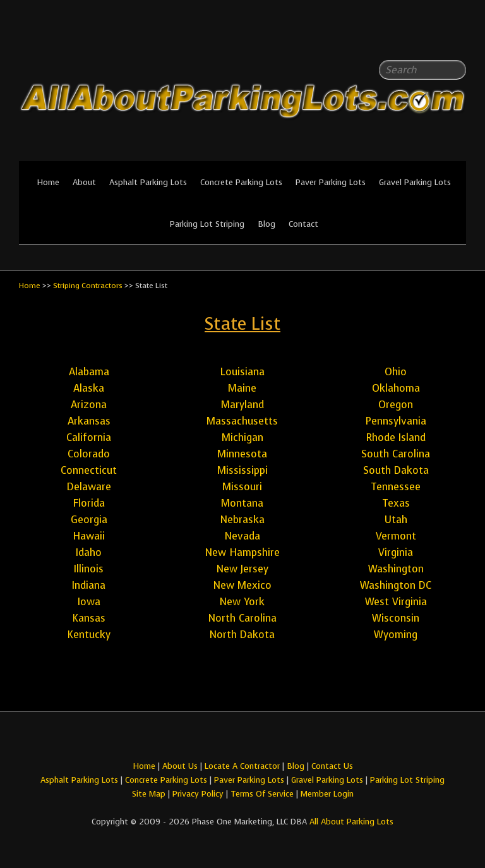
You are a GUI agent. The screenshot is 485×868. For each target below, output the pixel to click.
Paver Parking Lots (331, 182)
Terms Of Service (263, 794)
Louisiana (242, 372)
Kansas (89, 618)
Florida (89, 503)
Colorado (89, 454)
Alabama (89, 372)
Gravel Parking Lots (415, 182)
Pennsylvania (396, 421)
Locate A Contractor (242, 766)
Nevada (242, 536)
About (84, 182)
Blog (266, 224)
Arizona (89, 405)
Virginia (396, 552)
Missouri (242, 487)
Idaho (89, 552)
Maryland (242, 405)
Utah (396, 520)
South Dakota (396, 470)
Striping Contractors (88, 286)
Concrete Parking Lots (241, 182)
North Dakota (242, 635)
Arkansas (89, 421)
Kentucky (89, 635)
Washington (396, 569)
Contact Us (332, 766)
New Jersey (242, 569)
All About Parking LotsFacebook (431, 38)
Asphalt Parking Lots (148, 182)
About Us (180, 766)
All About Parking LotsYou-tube (457, 38)
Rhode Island (396, 437)
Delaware (89, 487)
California (89, 437)
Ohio (396, 372)
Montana (242, 503)
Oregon (396, 405)
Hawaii (89, 536)
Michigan (242, 437)
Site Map (149, 794)
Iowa (89, 602)
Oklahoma (396, 388)
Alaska (89, 388)
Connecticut (89, 470)
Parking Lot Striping (207, 224)
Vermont (396, 536)
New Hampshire (242, 552)
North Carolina (242, 618)
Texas (396, 503)
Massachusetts (242, 421)
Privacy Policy (198, 794)
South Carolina (396, 454)
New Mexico (242, 585)
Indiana (89, 585)
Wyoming (396, 635)
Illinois (89, 569)
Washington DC (396, 585)
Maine (242, 388)
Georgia (89, 520)
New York (242, 602)
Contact (303, 224)
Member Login (327, 794)
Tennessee (396, 487)
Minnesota (242, 454)
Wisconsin (396, 618)
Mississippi (242, 470)
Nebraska (242, 520)
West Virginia (396, 602)
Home (48, 182)
